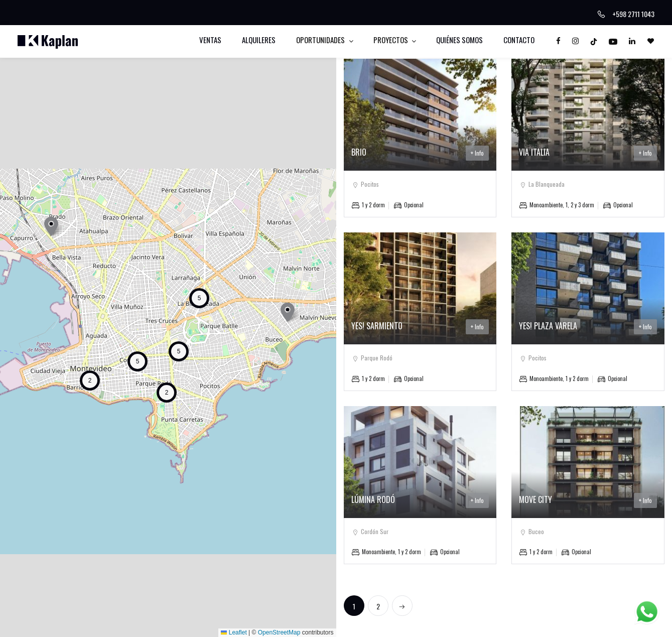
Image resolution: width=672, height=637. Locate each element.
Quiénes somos (459, 40)
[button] (51, 226)
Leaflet (234, 632)
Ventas (210, 40)
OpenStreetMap (279, 632)
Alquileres (259, 40)
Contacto (519, 40)
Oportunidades (321, 40)
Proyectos (391, 40)
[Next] (402, 606)
